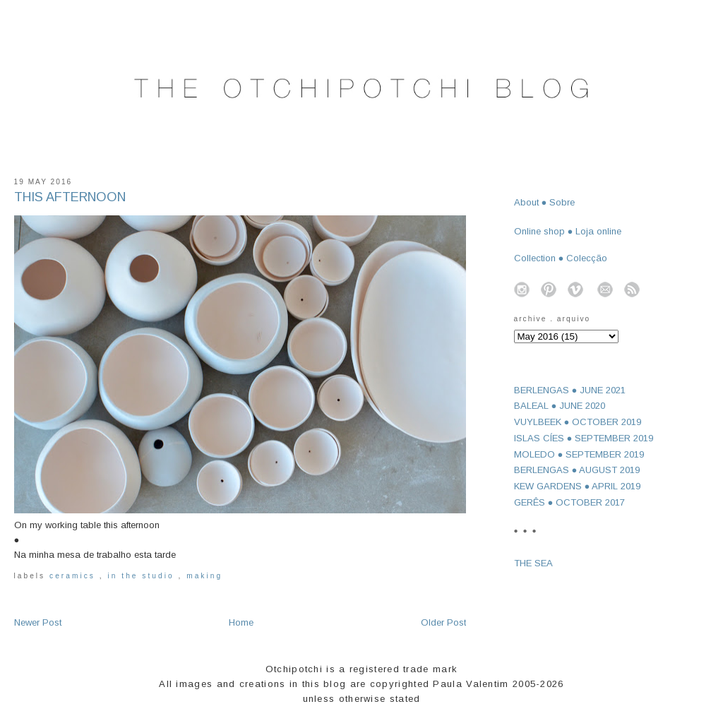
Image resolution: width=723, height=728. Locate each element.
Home (241, 622)
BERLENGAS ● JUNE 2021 (570, 390)
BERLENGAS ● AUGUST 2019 (577, 470)
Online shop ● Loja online (568, 231)
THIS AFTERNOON (70, 197)
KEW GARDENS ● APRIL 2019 (578, 486)
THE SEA (533, 563)
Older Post (443, 622)
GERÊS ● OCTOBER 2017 (570, 502)
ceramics (74, 576)
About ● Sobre (545, 202)
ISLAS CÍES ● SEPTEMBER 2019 (584, 438)
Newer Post (38, 622)
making (204, 576)
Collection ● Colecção (561, 258)
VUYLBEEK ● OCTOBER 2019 (578, 422)
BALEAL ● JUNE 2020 (560, 406)
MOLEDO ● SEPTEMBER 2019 (579, 454)
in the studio (143, 576)
